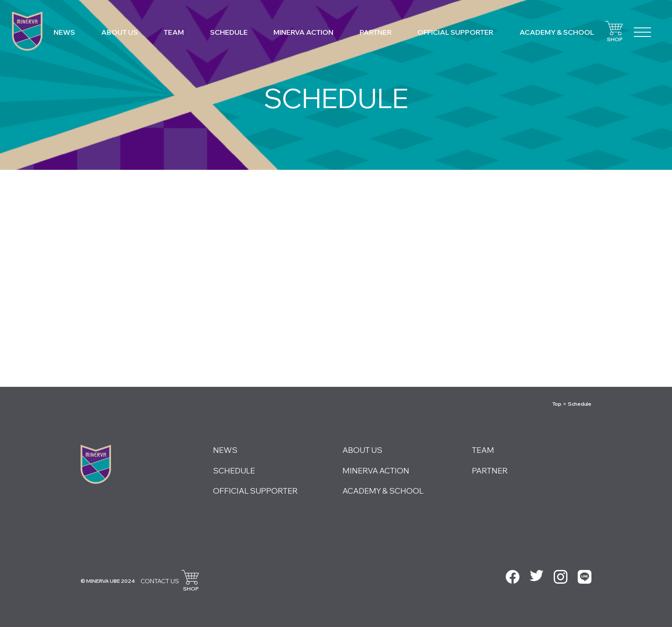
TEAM (174, 32)
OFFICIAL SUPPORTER (455, 32)
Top (557, 404)
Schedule (580, 404)
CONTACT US (160, 581)
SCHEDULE (229, 32)
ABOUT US (120, 32)
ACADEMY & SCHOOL (557, 32)
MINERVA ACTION (303, 32)
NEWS (64, 32)
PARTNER (376, 32)
